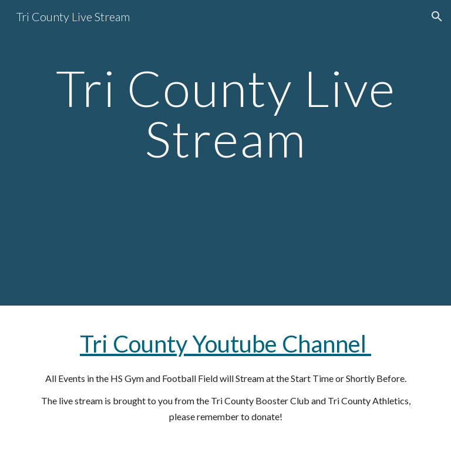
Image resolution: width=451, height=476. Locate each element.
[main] (225, 152)
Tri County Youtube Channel (225, 344)
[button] (437, 16)
